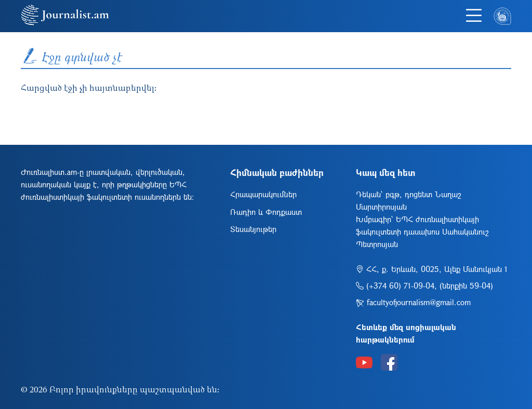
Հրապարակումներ (263, 194)
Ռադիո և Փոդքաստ (266, 212)
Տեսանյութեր (253, 229)
